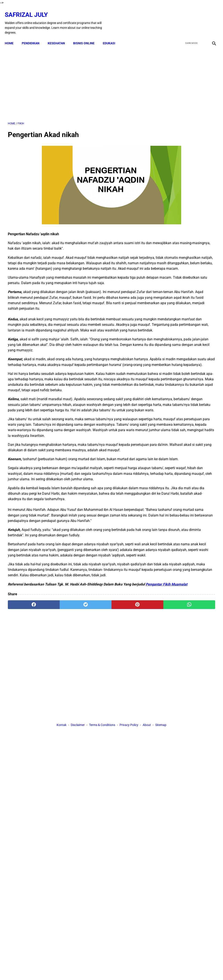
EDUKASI (112, 36)
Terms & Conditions (102, 766)
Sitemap (161, 766)
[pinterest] (94, 726)
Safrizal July (29, 10)
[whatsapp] (129, 726)
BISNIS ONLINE (87, 36)
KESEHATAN (59, 36)
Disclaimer (78, 766)
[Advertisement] (77, 79)
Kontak (62, 766)
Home (12, 36)
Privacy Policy (129, 766)
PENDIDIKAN (34, 36)
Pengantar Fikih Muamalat (42, 706)
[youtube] (200, 18)
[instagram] (210, 18)
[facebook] (180, 18)
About (147, 766)
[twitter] (190, 18)
